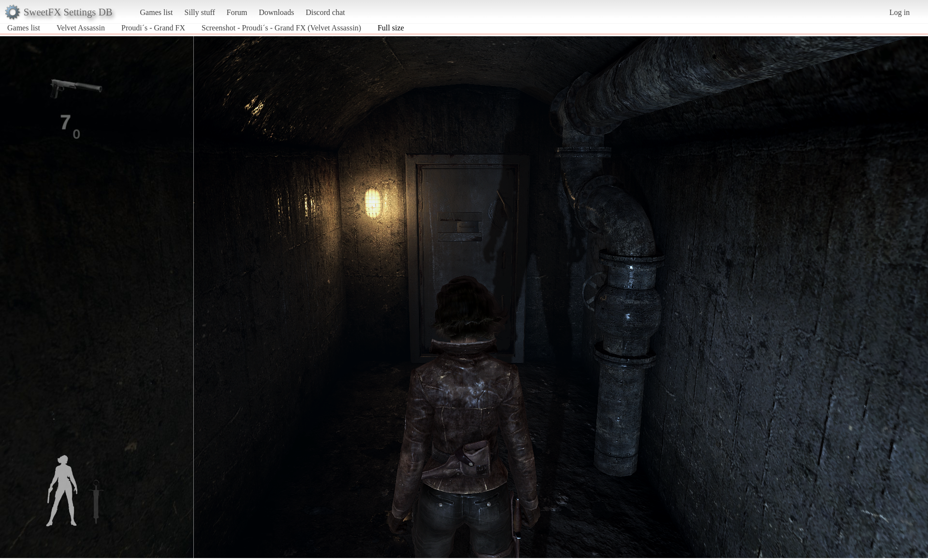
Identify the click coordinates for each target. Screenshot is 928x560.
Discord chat (325, 12)
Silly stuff (200, 12)
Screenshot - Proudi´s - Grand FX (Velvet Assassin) (281, 28)
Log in (899, 12)
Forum (237, 12)
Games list (157, 12)
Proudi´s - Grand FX (153, 28)
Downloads (276, 12)
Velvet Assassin (81, 28)
